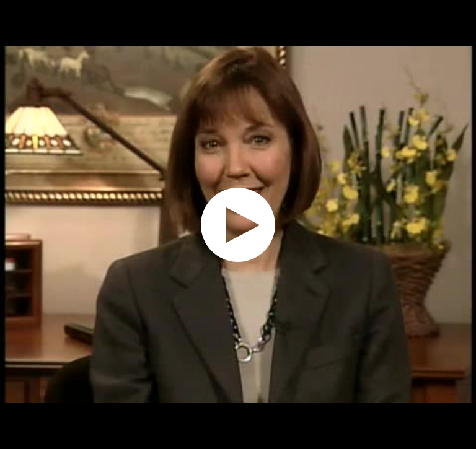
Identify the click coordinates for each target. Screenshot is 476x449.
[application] (238, 224)
